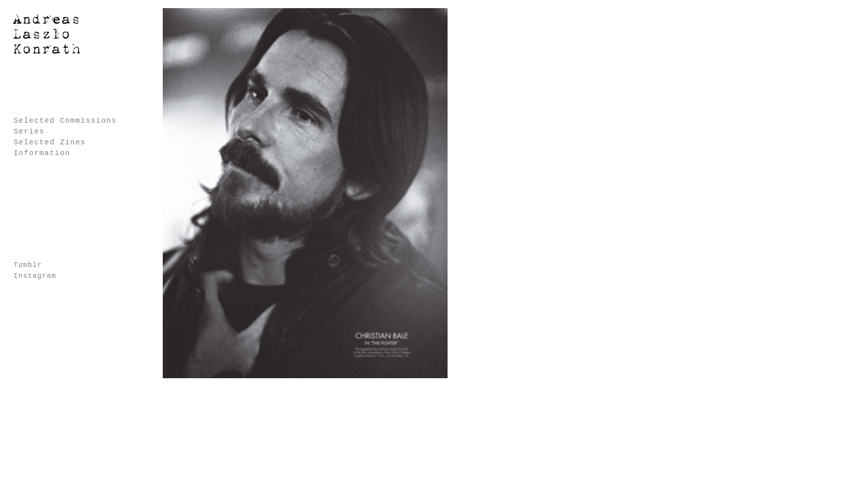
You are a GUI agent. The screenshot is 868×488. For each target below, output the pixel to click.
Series (29, 131)
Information (42, 153)
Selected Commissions (65, 121)
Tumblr (28, 265)
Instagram (35, 276)
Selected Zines (50, 142)
